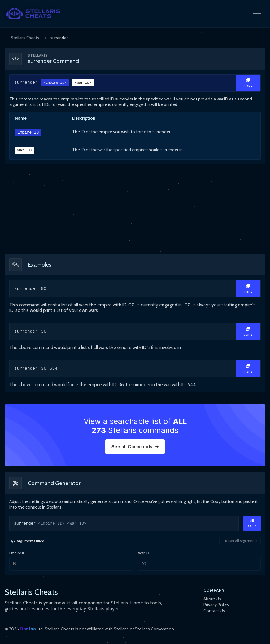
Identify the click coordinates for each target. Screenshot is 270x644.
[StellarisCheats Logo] (33, 14)
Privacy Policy (216, 605)
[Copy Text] (248, 83)
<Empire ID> (55, 83)
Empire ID (28, 133)
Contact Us (214, 611)
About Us (212, 599)
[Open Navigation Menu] (257, 14)
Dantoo (28, 629)
